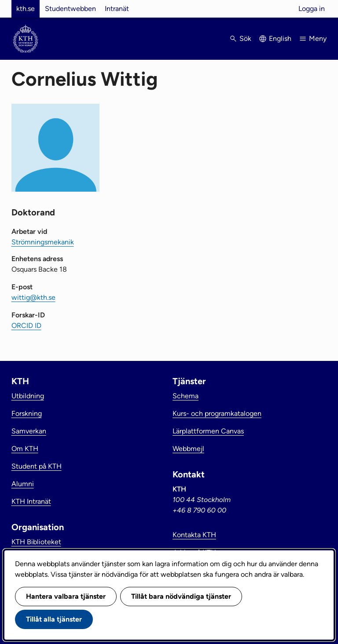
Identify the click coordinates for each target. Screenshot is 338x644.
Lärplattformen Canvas (208, 431)
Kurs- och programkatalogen (217, 413)
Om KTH (25, 449)
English (280, 38)
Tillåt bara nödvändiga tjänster (181, 596)
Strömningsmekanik (43, 242)
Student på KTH (37, 466)
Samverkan (29, 431)
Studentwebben (70, 9)
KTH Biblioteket (36, 542)
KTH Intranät (31, 501)
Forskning (27, 413)
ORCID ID (26, 326)
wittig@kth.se (33, 297)
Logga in (312, 9)
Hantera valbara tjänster (66, 596)
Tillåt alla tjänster (54, 619)
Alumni (23, 484)
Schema (186, 396)
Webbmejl (188, 449)
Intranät (117, 9)
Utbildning (28, 396)
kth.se (26, 9)
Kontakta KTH (194, 535)
